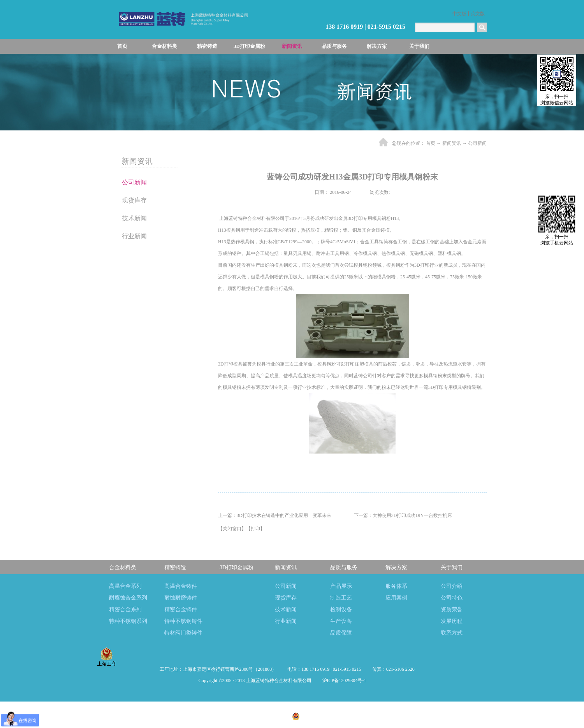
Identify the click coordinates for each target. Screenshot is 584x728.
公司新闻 (477, 143)
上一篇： (275, 515)
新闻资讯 (452, 143)
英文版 (478, 14)
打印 (255, 529)
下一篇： (403, 515)
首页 (122, 46)
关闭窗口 (232, 529)
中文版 (459, 14)
